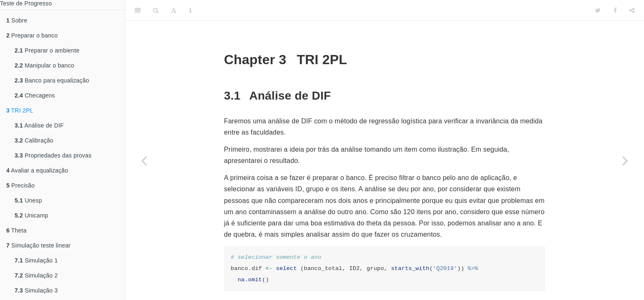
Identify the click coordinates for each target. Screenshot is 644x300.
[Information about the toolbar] (190, 10)
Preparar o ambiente (47, 50)
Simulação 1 (36, 260)
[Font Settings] (174, 10)
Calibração (34, 140)
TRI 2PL (20, 110)
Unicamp (31, 215)
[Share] (632, 10)
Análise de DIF (39, 125)
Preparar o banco (32, 35)
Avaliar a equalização (37, 170)
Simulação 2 (36, 275)
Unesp (28, 200)
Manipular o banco (44, 65)
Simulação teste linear (38, 245)
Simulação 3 (36, 290)
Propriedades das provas (53, 155)
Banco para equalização (52, 80)
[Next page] (625, 160)
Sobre (17, 20)
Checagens (35, 95)
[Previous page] (144, 160)
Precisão (20, 185)
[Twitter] (598, 10)
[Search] (156, 10)
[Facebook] (615, 10)
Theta (16, 230)
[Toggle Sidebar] (138, 10)
